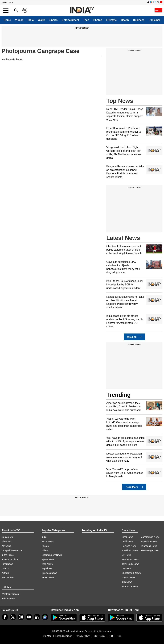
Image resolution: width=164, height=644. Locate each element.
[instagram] (21, 617)
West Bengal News (150, 550)
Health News (48, 577)
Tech (86, 20)
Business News (49, 573)
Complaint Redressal (12, 550)
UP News (126, 568)
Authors (5, 573)
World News (48, 541)
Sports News (48, 559)
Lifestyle (112, 20)
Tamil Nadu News (130, 564)
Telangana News (149, 546)
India (31, 20)
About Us (6, 541)
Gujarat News (129, 577)
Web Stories (8, 577)
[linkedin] (37, 617)
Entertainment (70, 20)
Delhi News (127, 541)
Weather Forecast (10, 594)
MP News (127, 555)
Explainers (47, 568)
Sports (54, 20)
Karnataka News (130, 586)
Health (125, 20)
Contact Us (7, 537)
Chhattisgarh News (131, 573)
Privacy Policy (83, 636)
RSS (119, 636)
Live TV (5, 568)
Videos (19, 20)
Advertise (6, 546)
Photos (98, 20)
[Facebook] (5, 617)
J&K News (127, 582)
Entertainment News (52, 555)
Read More (134, 487)
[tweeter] (13, 617)
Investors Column (10, 559)
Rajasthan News (149, 541)
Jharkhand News (130, 550)
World (42, 20)
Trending (119, 395)
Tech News (47, 564)
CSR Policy (99, 636)
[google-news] (45, 617)
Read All (134, 337)
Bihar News (127, 537)
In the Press (8, 555)
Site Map (47, 636)
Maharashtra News (150, 537)
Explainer (155, 20)
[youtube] (29, 617)
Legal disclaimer (64, 636)
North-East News (130, 559)
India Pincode (8, 599)
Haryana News (129, 546)
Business (139, 20)
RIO (111, 636)
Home (7, 20)
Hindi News (7, 564)
